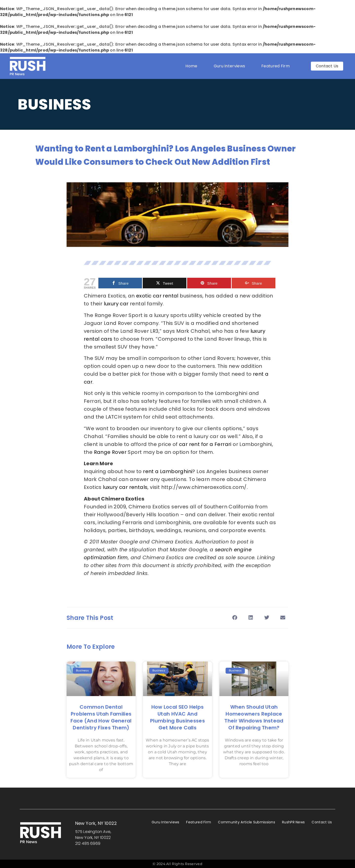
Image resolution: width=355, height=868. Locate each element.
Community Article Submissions (247, 822)
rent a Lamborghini (168, 471)
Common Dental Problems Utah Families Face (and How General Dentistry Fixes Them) (101, 717)
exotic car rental (157, 296)
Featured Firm (277, 66)
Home (191, 66)
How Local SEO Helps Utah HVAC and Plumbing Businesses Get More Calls (177, 717)
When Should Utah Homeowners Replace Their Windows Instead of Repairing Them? (254, 717)
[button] (235, 618)
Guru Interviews (230, 66)
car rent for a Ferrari (205, 444)
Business (55, 104)
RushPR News (293, 822)
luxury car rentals (125, 487)
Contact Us (322, 822)
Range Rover (110, 452)
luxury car (116, 304)
